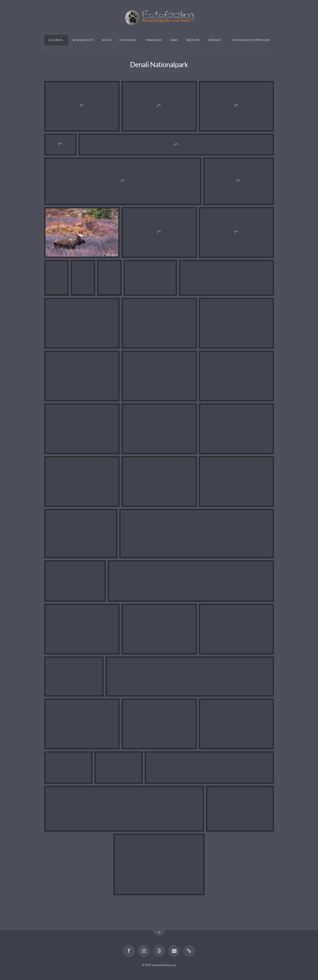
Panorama (154, 40)
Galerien (55, 40)
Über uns (193, 40)
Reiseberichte (83, 40)
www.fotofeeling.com (164, 965)
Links (174, 40)
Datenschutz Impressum (251, 40)
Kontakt (215, 40)
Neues (107, 40)
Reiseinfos (128, 40)
